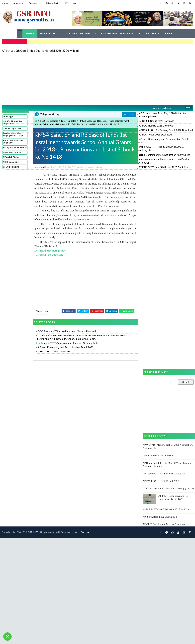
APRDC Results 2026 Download (156, 126)
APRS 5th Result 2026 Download (157, 121)
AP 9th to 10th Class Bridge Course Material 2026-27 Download (40, 51)
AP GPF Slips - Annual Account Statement (165, 524)
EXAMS (168, 33)
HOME (30, 33)
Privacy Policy (53, 3)
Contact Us (35, 3)
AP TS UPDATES (49, 33)
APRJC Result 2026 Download (155, 135)
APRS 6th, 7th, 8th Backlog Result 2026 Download (166, 130)
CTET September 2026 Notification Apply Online (165, 155)
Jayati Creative (82, 532)
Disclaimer (71, 3)
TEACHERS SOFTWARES (80, 33)
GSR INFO (33, 532)
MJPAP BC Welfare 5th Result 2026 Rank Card (164, 167)
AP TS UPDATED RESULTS (115, 33)
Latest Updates (161, 108)
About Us (18, 3)
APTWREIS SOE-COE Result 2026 (161, 481)
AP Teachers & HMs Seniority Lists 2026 (164, 474)
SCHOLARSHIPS (147, 33)
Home (5, 3)
